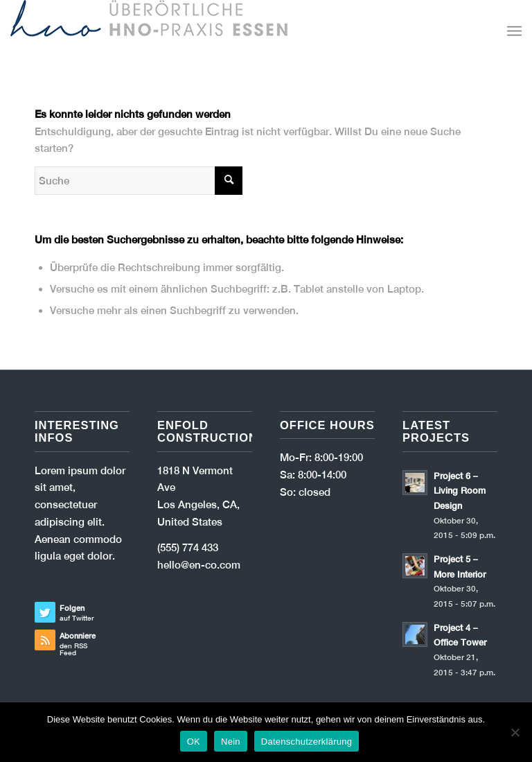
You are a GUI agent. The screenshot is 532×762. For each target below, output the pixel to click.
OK (194, 742)
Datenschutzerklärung (307, 742)
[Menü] (514, 31)
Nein (231, 742)
